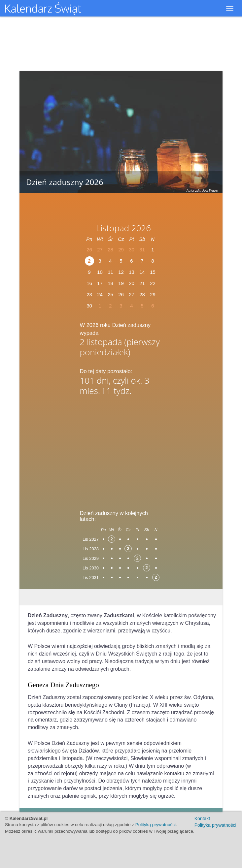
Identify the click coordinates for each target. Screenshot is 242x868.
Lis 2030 (91, 568)
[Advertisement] (121, 450)
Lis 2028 (91, 549)
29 (153, 294)
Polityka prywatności (215, 825)
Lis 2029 (91, 558)
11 (110, 272)
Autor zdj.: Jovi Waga (202, 191)
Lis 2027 (91, 539)
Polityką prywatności (156, 825)
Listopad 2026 (123, 228)
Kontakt (202, 819)
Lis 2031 (91, 578)
